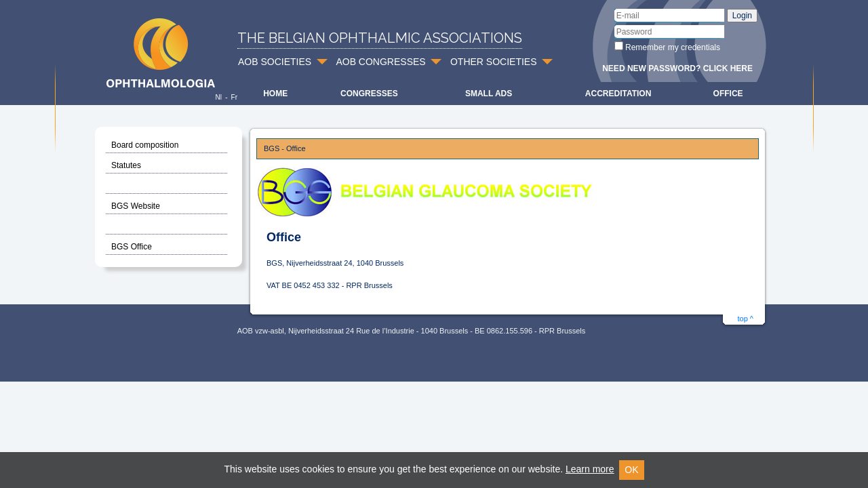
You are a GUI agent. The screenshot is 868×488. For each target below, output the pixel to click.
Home (275, 94)
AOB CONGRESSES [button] (380, 62)
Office (728, 94)
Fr (234, 97)
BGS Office (132, 247)
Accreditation (618, 94)
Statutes (126, 165)
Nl (218, 97)
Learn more (590, 469)
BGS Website (136, 206)
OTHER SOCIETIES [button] (494, 62)
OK (631, 470)
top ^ (745, 319)
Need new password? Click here (677, 68)
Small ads (489, 94)
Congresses (369, 94)
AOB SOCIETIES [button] (275, 62)
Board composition (145, 145)
